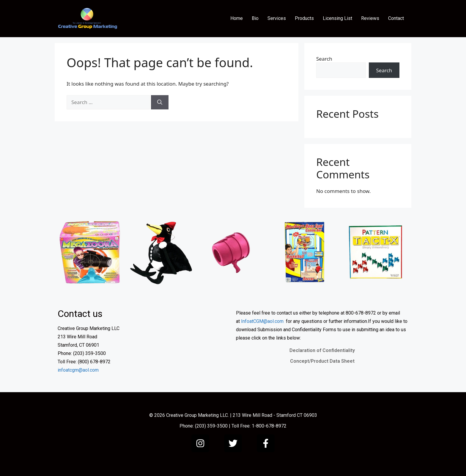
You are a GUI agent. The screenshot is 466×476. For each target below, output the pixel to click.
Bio (255, 18)
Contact (396, 18)
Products (304, 18)
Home (237, 18)
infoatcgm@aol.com (78, 370)
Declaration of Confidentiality (322, 350)
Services (277, 18)
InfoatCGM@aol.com (262, 321)
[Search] (160, 102)
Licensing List (337, 18)
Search (324, 59)
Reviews (370, 18)
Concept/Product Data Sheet (322, 361)
